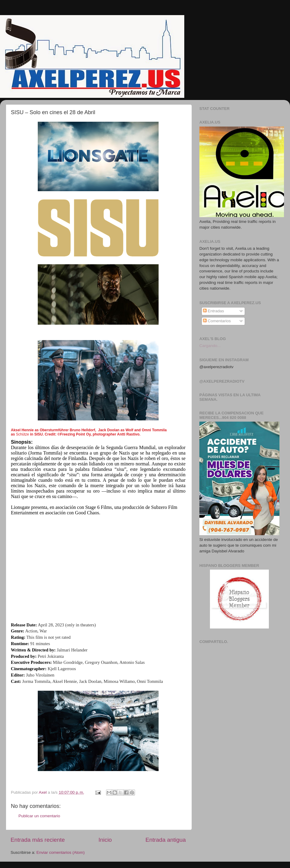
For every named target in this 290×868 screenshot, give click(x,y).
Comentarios (217, 321)
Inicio (105, 840)
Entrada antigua (166, 840)
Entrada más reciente (38, 840)
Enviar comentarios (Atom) (61, 852)
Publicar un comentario (39, 816)
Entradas (214, 311)
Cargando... (210, 346)
